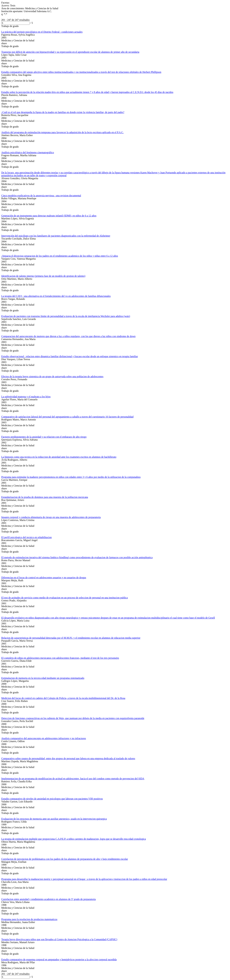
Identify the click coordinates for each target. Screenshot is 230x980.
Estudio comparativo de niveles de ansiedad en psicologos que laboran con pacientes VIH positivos (52, 799)
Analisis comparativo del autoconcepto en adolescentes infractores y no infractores (44, 738)
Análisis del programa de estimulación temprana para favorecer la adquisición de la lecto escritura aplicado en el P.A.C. (62, 132)
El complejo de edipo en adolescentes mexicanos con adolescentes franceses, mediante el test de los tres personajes (60, 658)
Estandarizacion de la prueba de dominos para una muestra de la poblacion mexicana (45, 497)
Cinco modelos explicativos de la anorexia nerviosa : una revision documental (41, 196)
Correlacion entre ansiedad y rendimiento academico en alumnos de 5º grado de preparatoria (48, 899)
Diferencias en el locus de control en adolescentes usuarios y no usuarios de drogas (44, 578)
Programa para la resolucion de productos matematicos (29, 919)
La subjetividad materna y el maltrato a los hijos (26, 397)
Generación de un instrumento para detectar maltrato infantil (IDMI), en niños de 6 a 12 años (49, 216)
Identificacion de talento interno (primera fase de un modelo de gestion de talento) (43, 276)
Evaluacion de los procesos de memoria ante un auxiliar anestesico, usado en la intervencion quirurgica (54, 819)
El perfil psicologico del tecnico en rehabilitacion (26, 537)
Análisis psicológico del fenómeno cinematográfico (28, 152)
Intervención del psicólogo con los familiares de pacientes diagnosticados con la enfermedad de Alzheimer (56, 236)
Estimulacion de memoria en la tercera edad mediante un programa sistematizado (43, 678)
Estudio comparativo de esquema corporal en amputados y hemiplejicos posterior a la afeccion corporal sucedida (59, 959)
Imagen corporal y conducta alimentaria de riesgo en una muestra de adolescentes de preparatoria (51, 517)
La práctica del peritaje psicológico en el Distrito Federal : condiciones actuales (42, 32)
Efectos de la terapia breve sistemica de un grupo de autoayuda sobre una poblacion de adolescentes (52, 376)
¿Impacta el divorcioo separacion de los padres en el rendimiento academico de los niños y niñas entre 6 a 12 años (60, 256)
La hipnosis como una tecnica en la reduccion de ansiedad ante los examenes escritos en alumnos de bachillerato (59, 457)
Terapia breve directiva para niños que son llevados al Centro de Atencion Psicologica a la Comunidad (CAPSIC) (59, 939)
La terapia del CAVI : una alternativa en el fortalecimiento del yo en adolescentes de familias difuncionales (56, 296)
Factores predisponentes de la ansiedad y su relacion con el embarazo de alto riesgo (44, 437)
